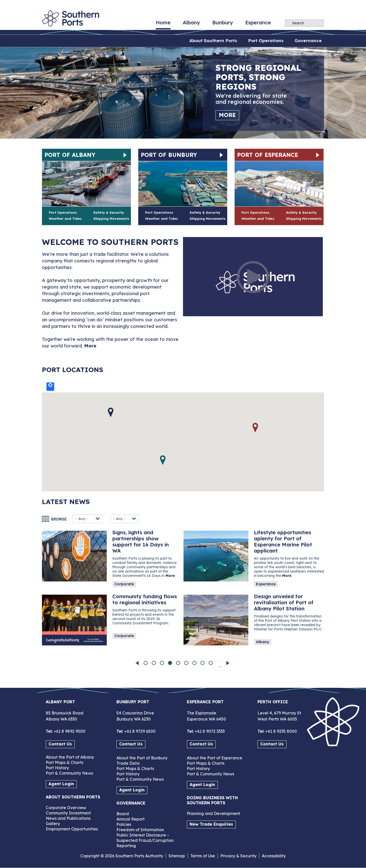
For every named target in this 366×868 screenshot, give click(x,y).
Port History (57, 768)
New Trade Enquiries (211, 824)
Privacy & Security (238, 856)
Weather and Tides (65, 219)
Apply (288, 23)
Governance (308, 40)
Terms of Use (203, 856)
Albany (191, 24)
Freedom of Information (140, 830)
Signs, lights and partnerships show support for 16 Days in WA (141, 541)
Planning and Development (213, 813)
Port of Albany (70, 155)
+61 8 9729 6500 (139, 731)
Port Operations (266, 40)
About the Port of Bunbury (142, 758)
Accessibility (274, 856)
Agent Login (61, 784)
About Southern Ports (213, 40)
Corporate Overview (66, 808)
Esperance (258, 24)
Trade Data (128, 763)
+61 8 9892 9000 (69, 731)
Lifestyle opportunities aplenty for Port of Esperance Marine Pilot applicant (283, 541)
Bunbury (223, 24)
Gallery (53, 824)
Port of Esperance (268, 155)
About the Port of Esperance (215, 758)
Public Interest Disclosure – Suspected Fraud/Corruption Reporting (145, 840)
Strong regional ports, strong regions (258, 77)
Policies (124, 824)
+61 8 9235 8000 (281, 731)
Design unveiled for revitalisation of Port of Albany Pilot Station (284, 602)
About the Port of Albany (70, 757)
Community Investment (68, 813)
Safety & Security (109, 212)
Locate (50, 387)
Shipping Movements (111, 219)
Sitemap (177, 856)
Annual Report (131, 819)
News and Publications (68, 818)
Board (123, 814)
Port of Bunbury (169, 155)
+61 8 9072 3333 (209, 731)
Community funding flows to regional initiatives (145, 599)
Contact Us (60, 744)
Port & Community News (69, 773)
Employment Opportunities (72, 829)
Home (163, 24)
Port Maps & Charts (65, 762)
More (227, 115)
